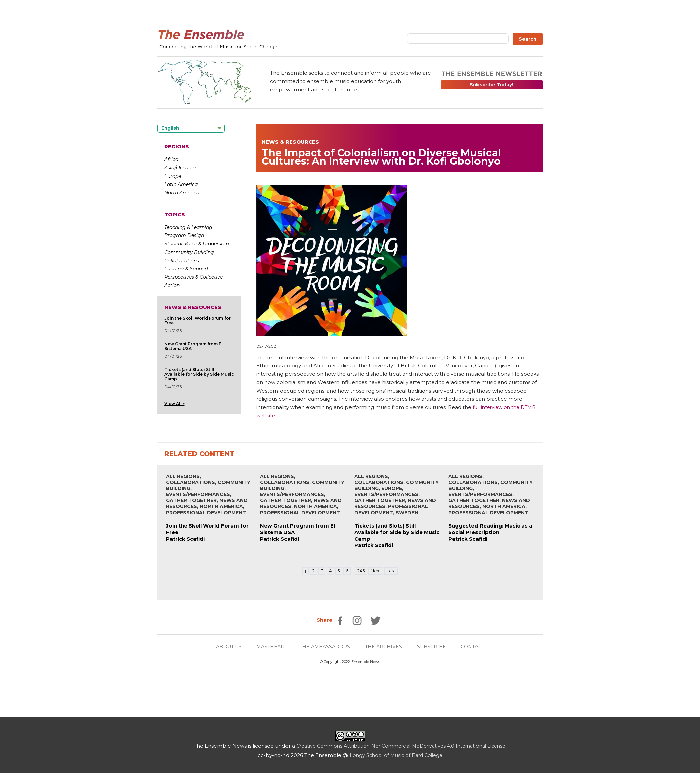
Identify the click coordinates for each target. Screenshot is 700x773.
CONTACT (478, 647)
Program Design (184, 235)
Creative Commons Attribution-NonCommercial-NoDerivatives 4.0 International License (401, 746)
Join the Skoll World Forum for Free (197, 320)
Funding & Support (186, 269)
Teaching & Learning (188, 227)
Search (528, 39)
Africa (171, 159)
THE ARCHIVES (386, 647)
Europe (173, 176)
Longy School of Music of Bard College (396, 755)
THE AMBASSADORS (325, 647)
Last (393, 571)
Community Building (189, 252)
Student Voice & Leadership (196, 244)
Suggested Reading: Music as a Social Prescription (490, 529)
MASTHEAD (268, 647)
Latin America (181, 184)
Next (377, 571)
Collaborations (182, 261)
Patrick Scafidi (185, 539)
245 (361, 571)
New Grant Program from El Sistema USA (194, 346)
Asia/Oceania (180, 168)
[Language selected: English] (191, 128)
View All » (174, 403)
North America (182, 193)
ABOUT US (224, 647)
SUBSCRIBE (435, 647)
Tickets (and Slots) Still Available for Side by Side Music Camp (199, 374)
